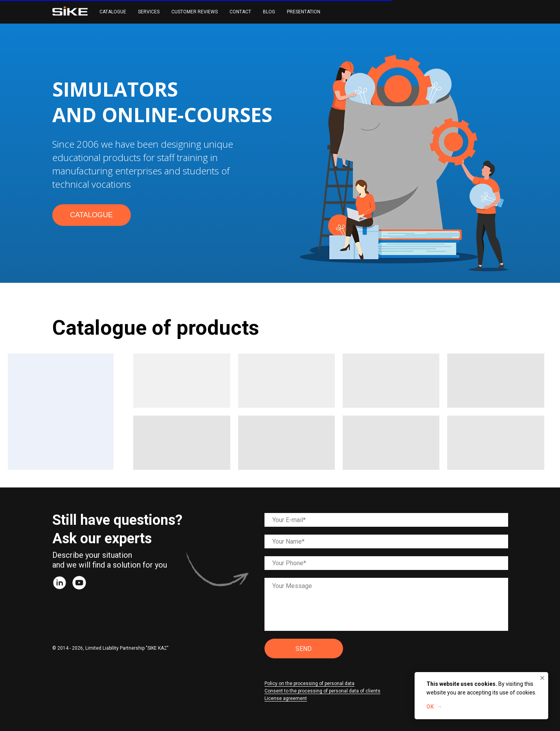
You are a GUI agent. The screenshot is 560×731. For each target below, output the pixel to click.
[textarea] (386, 604)
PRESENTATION (304, 12)
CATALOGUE (113, 12)
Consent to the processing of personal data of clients (322, 691)
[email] (386, 520)
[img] (60, 583)
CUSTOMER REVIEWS (195, 12)
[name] (386, 541)
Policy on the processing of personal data (309, 683)
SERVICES (149, 12)
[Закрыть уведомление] (542, 678)
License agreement (286, 698)
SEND (304, 649)
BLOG (269, 12)
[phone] (386, 563)
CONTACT (240, 12)
